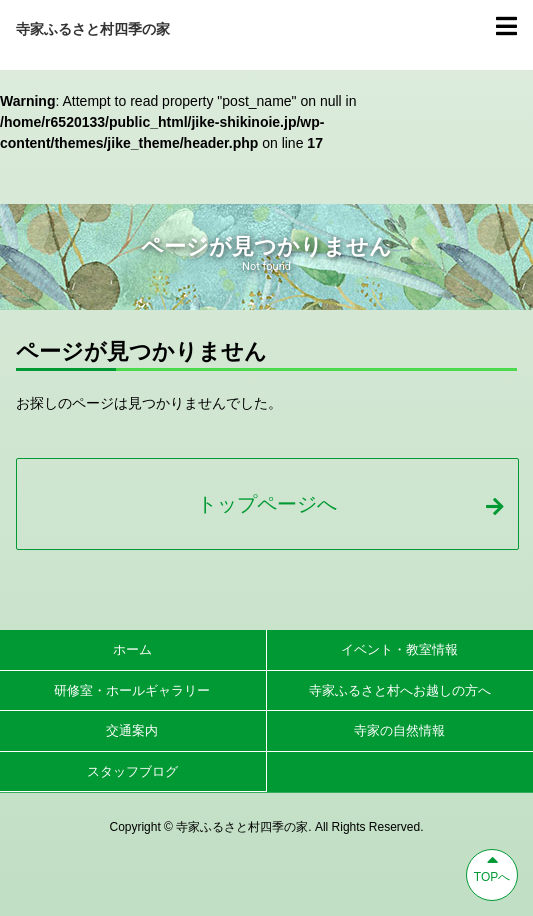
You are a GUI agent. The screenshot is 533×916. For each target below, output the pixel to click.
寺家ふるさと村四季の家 (93, 29)
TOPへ (492, 867)
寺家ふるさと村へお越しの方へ (400, 690)
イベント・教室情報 (399, 649)
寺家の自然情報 (399, 730)
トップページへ (350, 504)
